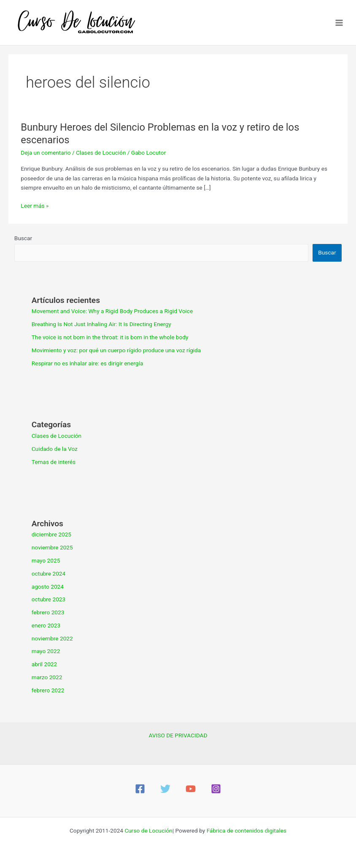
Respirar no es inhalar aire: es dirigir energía (88, 363)
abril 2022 (44, 664)
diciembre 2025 (51, 534)
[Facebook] (140, 789)
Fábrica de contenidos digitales (247, 830)
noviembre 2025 (52, 547)
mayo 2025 (46, 560)
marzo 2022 (47, 677)
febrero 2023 (48, 612)
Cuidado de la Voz (55, 449)
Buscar (23, 238)
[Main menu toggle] (339, 23)
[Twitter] (165, 789)
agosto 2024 (48, 587)
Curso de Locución (148, 830)
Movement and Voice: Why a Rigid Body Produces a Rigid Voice (112, 311)
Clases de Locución (101, 153)
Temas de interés (54, 462)
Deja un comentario (46, 153)
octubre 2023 (49, 599)
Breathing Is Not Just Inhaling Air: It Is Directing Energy (101, 324)
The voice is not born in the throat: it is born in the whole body (110, 337)
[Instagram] (216, 789)
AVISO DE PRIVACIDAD (178, 735)
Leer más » (35, 206)
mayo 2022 (46, 651)
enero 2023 (46, 625)
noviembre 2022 (52, 638)
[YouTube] (191, 789)
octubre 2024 (49, 573)
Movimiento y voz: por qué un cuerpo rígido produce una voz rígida (116, 350)
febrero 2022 (48, 690)
